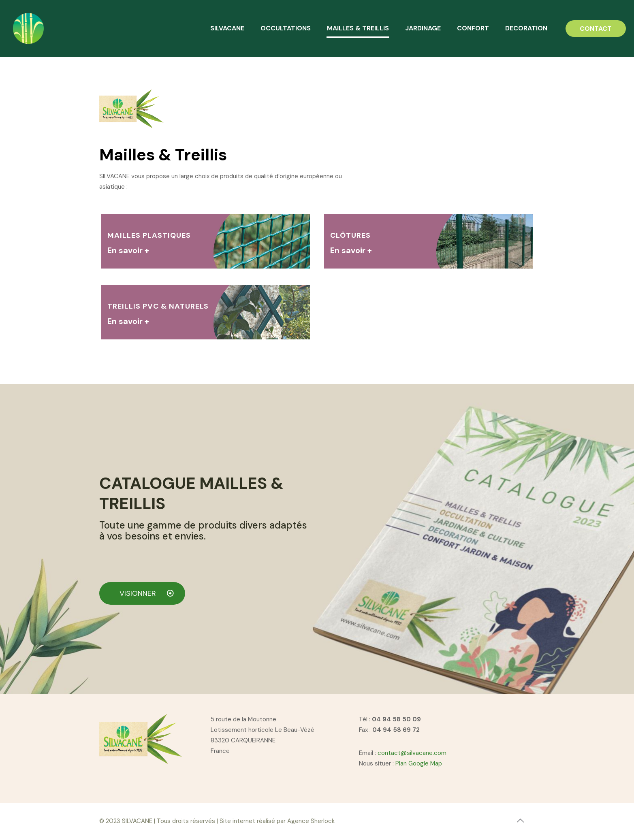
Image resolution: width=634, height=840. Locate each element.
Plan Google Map (419, 763)
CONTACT (596, 29)
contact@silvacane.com (412, 753)
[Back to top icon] (521, 821)
